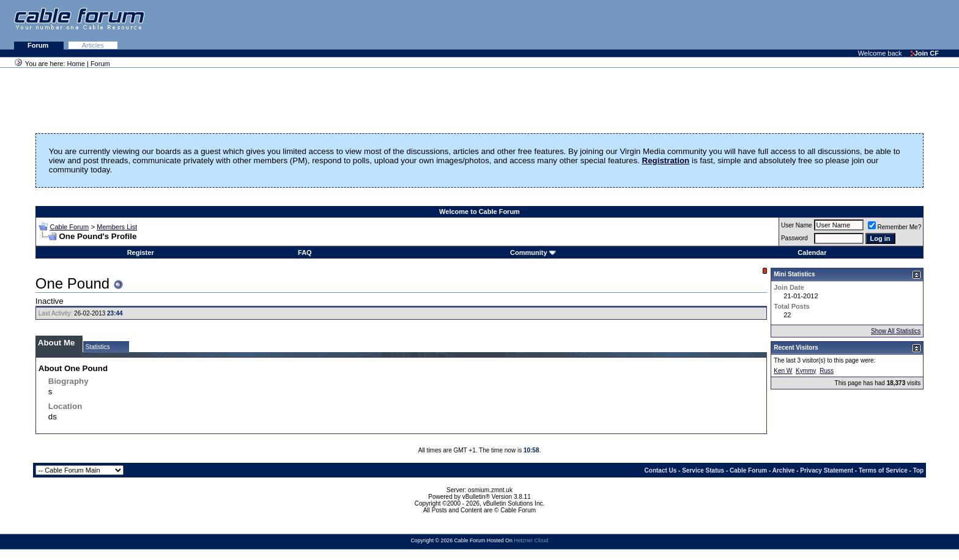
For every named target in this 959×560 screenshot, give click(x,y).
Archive (784, 470)
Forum (39, 45)
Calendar (812, 252)
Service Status (703, 470)
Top (919, 470)
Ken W (783, 371)
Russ (827, 371)
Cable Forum (69, 227)
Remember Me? (895, 227)
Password (794, 238)
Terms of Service (883, 470)
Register (141, 252)
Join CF (925, 53)
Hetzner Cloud (531, 540)
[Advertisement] (810, 24)
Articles (93, 45)
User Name (797, 225)
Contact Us (661, 470)
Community (533, 252)
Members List (117, 227)
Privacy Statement (827, 470)
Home (76, 64)
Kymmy (806, 371)
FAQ (305, 252)
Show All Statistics (896, 331)
